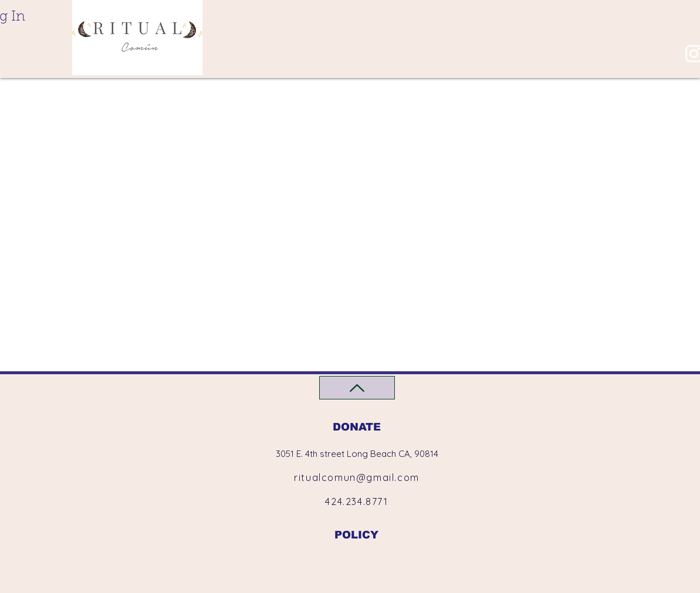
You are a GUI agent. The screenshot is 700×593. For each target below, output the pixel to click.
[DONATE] (357, 427)
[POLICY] (356, 535)
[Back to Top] (357, 388)
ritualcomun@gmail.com (357, 477)
